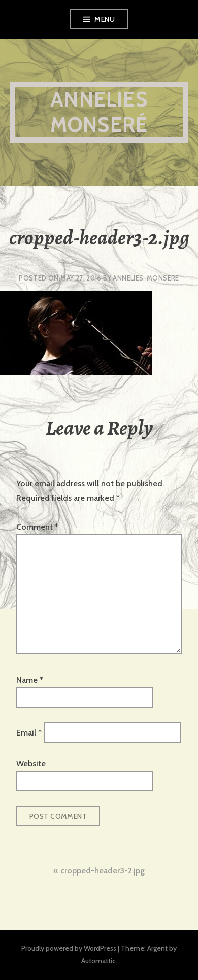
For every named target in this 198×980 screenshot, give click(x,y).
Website (31, 764)
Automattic (98, 961)
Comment (37, 527)
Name (30, 680)
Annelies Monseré (99, 112)
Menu (105, 19)
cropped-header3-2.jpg (103, 871)
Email (29, 732)
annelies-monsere (146, 278)
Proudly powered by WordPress (69, 948)
